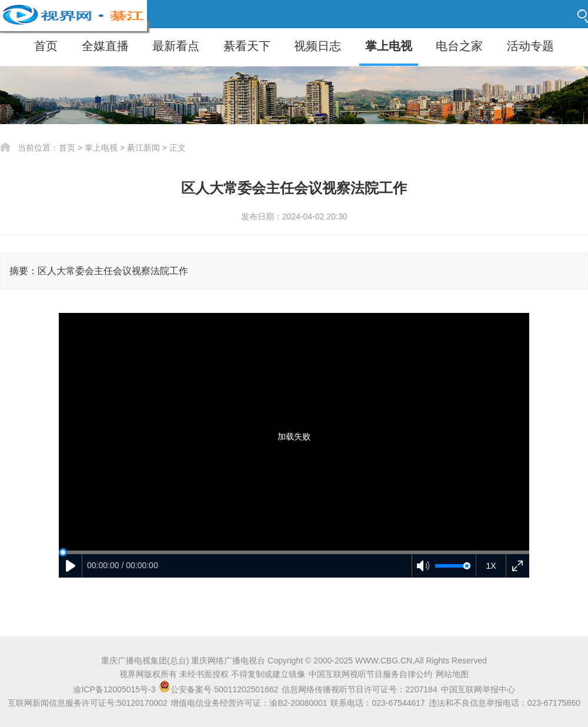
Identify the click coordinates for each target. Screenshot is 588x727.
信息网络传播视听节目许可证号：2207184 (360, 689)
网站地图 (452, 674)
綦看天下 (247, 46)
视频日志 (318, 46)
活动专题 (530, 46)
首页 (46, 46)
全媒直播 (105, 46)
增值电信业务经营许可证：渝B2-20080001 (249, 703)
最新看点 (176, 46)
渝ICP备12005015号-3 (114, 689)
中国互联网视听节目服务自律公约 (370, 674)
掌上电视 (389, 46)
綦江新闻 (143, 148)
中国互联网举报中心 (478, 689)
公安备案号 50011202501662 (220, 689)
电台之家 (459, 46)
